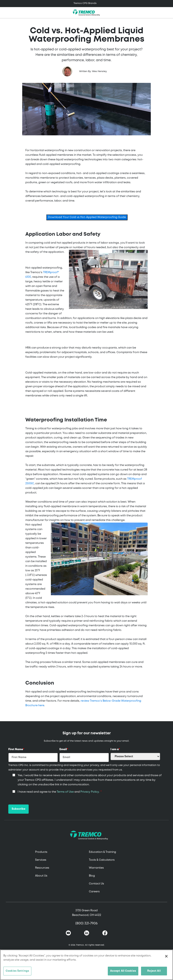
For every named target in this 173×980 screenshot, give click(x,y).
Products (41, 852)
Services (41, 860)
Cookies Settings (17, 971)
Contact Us (96, 884)
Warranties (96, 868)
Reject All (154, 971)
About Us (41, 876)
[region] (86, 965)
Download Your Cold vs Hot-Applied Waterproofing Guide (87, 217)
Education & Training (102, 852)
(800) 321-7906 (86, 923)
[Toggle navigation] (86, 4)
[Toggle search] (168, 13)
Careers (94, 892)
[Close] (166, 956)
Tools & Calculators (102, 860)
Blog (92, 876)
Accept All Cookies (123, 971)
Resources (42, 868)
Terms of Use (65, 792)
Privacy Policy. (90, 792)
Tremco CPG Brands (85, 3)
